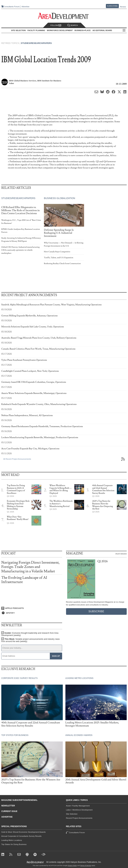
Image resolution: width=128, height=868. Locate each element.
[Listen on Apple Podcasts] (32, 608)
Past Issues (121, 554)
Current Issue (9, 811)
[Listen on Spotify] (32, 613)
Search (73, 25)
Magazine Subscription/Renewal (19, 800)
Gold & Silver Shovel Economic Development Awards (23, 832)
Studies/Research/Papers (36, 43)
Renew (123, 7)
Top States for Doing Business (14, 844)
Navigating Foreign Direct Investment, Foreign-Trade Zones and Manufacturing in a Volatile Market (30, 567)
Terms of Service (86, 866)
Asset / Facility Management (78, 806)
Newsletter (8, 806)
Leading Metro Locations (12, 840)
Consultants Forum (12, 7)
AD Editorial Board (102, 30)
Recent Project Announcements (79, 818)
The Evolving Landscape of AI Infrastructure (24, 580)
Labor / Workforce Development (79, 810)
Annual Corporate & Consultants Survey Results (21, 836)
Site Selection (72, 814)
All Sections (124, 30)
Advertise (25, 7)
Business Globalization (59, 198)
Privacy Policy (72, 866)
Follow (56, 25)
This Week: (30, 640)
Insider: (30, 634)
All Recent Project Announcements (17, 459)
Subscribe (112, 6)
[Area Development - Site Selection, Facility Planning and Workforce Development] (64, 16)
